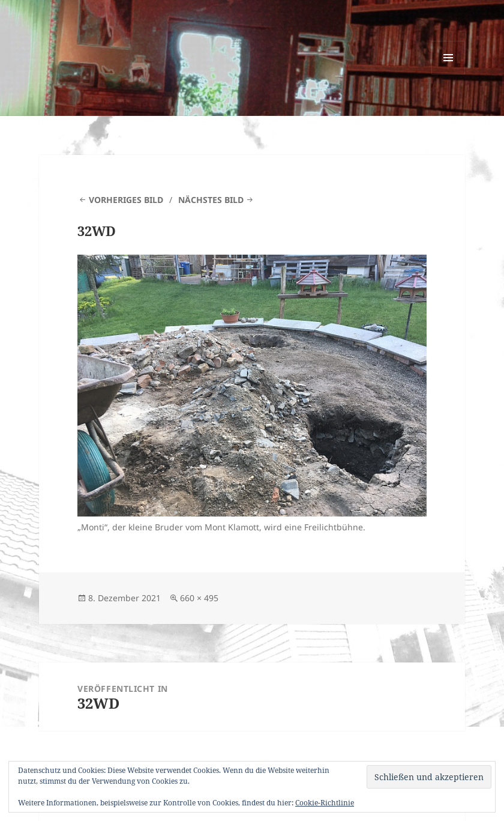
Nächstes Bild (211, 200)
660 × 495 (199, 598)
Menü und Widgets (448, 74)
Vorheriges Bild (126, 200)
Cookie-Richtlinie (325, 803)
